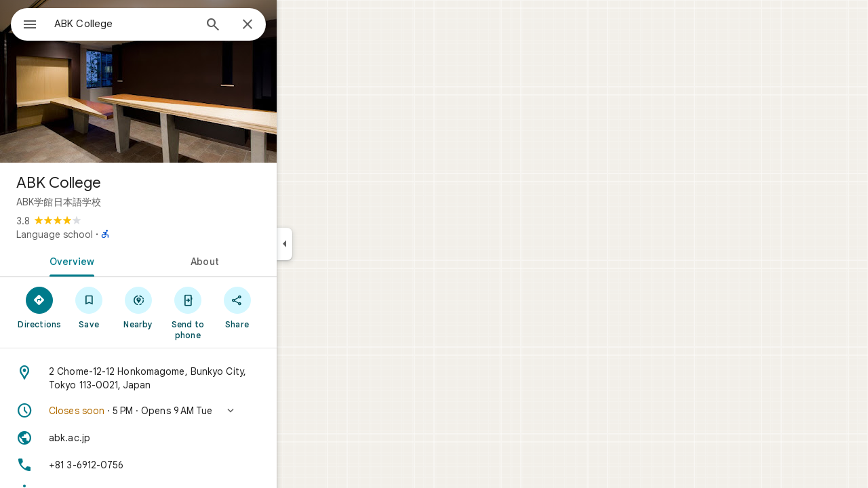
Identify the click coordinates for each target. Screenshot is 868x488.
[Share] (286, 307)
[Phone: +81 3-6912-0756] (187, 465)
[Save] (138, 307)
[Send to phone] (236, 312)
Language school (103, 235)
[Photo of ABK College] (187, 81)
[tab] (118, 260)
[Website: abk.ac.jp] (187, 438)
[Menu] (24, 23)
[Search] (262, 26)
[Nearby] (188, 307)
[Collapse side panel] (333, 244)
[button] (187, 411)
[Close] (296, 25)
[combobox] (159, 24)
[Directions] (88, 307)
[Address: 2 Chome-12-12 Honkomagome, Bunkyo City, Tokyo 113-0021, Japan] (187, 378)
